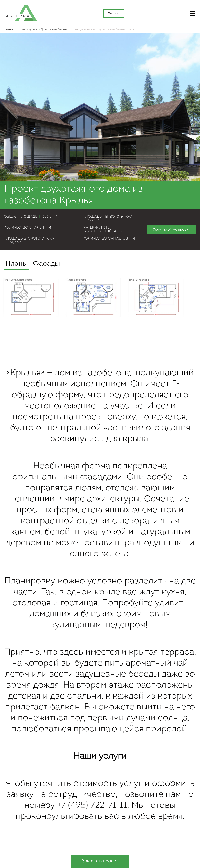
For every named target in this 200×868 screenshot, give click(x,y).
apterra (21, 13)
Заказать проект (100, 861)
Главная (9, 29)
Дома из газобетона (54, 29)
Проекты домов (27, 29)
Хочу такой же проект (171, 230)
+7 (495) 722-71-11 (92, 806)
